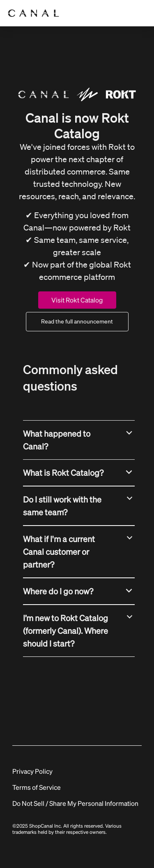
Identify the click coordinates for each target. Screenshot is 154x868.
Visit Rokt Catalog (77, 300)
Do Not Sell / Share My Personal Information (75, 803)
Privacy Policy (32, 771)
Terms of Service (37, 787)
